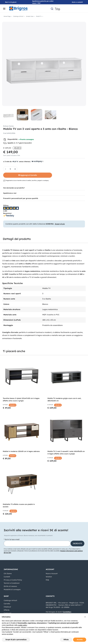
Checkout (7, 607)
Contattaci (67, 612)
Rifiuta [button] (66, 640)
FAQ (47, 580)
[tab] (44, 188)
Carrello (7, 604)
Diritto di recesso (10, 586)
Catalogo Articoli (10, 600)
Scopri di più (60, 224)
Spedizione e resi (10, 193)
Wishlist (49, 577)
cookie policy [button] (22, 625)
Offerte (7, 610)
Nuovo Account (52, 574)
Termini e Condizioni (12, 583)
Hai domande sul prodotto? (14, 188)
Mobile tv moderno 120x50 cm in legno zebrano (21, 451)
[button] (52, 9)
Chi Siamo (8, 574)
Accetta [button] (80, 640)
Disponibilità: (13, 139)
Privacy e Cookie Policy (13, 580)
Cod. (5, 133)
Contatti (7, 577)
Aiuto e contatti (77, 2)
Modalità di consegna (12, 589)
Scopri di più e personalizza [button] (16, 640)
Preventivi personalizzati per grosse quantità (21, 198)
